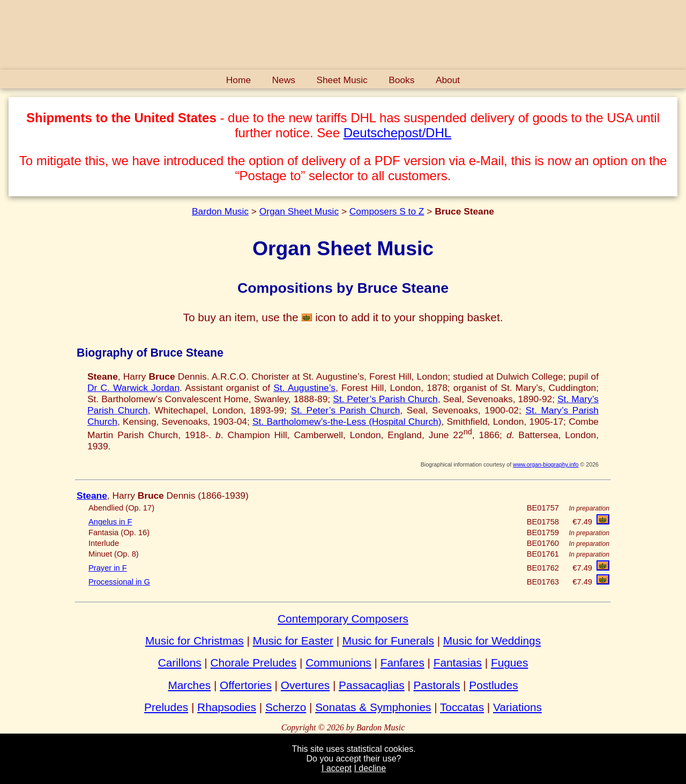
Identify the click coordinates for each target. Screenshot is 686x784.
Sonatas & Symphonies (373, 707)
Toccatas (462, 707)
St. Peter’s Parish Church (385, 399)
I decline (370, 768)
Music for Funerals (388, 641)
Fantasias (458, 663)
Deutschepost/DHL (397, 133)
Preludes (166, 707)
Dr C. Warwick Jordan (133, 388)
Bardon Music (220, 211)
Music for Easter (293, 641)
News (284, 80)
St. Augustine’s (304, 388)
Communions (338, 663)
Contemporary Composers (343, 619)
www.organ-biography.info (546, 464)
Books (401, 80)
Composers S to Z (387, 211)
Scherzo (286, 707)
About (448, 80)
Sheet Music (342, 80)
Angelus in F (110, 522)
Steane (92, 495)
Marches (189, 685)
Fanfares (402, 663)
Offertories (246, 685)
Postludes (493, 685)
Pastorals (437, 685)
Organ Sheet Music (299, 211)
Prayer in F (108, 568)
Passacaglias (372, 685)
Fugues (509, 663)
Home (238, 80)
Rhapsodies (227, 707)
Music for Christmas (195, 641)
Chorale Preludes (254, 663)
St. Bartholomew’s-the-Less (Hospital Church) (347, 421)
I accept (337, 768)
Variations (517, 707)
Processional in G (119, 582)
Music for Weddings (492, 641)
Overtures (305, 685)
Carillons (180, 663)
